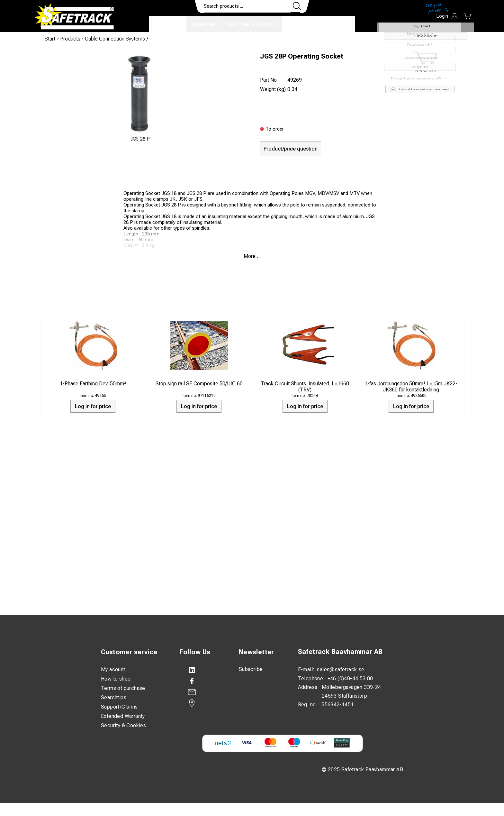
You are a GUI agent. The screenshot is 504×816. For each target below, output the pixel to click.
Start (50, 39)
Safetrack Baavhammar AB (340, 652)
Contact (299, 24)
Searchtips (114, 697)
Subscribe (251, 669)
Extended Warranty (123, 716)
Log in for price (93, 406)
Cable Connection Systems (115, 39)
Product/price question (291, 149)
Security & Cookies (123, 725)
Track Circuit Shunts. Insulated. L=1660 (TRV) (305, 387)
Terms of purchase (123, 688)
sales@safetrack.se (341, 669)
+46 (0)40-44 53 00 (350, 678)
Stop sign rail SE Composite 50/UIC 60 (199, 384)
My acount (113, 669)
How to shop (116, 679)
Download (336, 24)
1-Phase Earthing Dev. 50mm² (93, 384)
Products (168, 24)
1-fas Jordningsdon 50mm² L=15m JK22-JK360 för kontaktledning (411, 387)
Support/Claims (119, 707)
